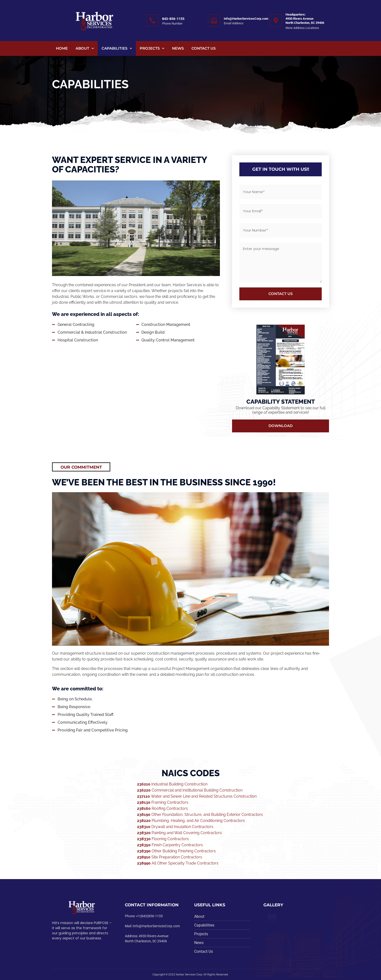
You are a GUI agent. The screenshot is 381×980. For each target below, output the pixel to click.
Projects (152, 49)
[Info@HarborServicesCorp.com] (214, 20)
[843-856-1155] (152, 20)
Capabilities (117, 49)
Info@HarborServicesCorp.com (246, 19)
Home (62, 48)
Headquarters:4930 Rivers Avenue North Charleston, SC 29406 (305, 19)
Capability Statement (281, 402)
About (85, 49)
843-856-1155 (173, 19)
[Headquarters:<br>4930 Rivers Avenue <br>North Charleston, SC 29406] (276, 20)
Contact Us (203, 48)
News (178, 48)
